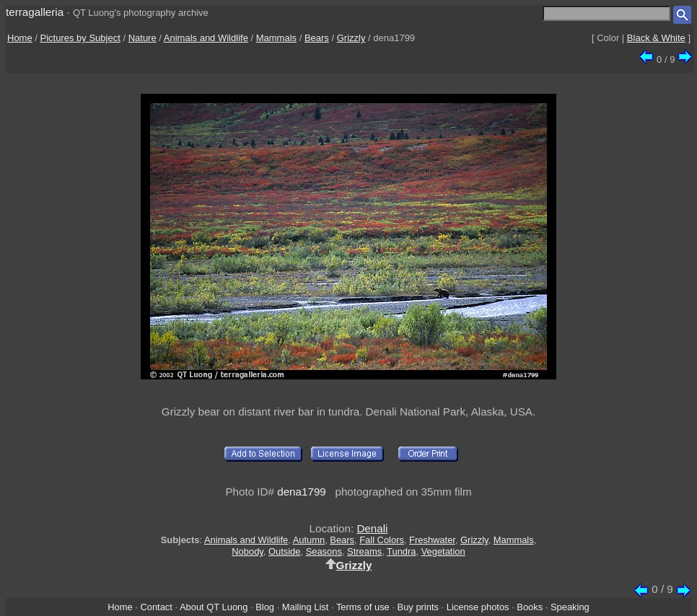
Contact (156, 607)
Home (20, 38)
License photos (478, 607)
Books (530, 607)
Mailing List (306, 607)
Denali (372, 528)
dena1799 (302, 492)
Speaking (570, 607)
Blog (265, 607)
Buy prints (418, 607)
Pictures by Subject (80, 38)
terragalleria (35, 12)
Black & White (656, 38)
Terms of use (363, 607)
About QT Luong (214, 607)
